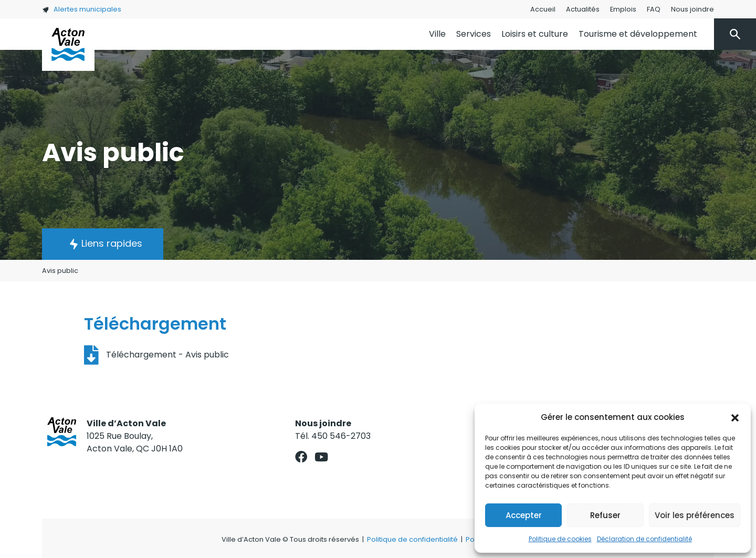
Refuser (605, 515)
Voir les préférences (695, 515)
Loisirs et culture (535, 34)
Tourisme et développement (638, 34)
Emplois (623, 9)
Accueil (543, 9)
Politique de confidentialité (412, 539)
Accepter (524, 515)
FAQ (654, 9)
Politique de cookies (560, 539)
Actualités (583, 9)
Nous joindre (692, 9)
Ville (437, 34)
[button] (735, 417)
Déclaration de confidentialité (644, 539)
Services (474, 34)
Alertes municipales (82, 9)
